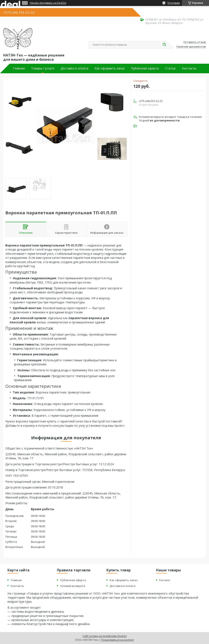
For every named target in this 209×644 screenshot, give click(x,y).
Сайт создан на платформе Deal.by (105, 636)
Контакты (189, 68)
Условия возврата (73, 586)
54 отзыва (174, 3)
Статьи (170, 68)
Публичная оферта (145, 68)
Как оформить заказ (110, 68)
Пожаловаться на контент (118, 640)
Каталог (165, 580)
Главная (19, 68)
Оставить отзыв (195, 42)
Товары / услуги (43, 68)
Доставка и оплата (74, 68)
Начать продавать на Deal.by (48, 3)
